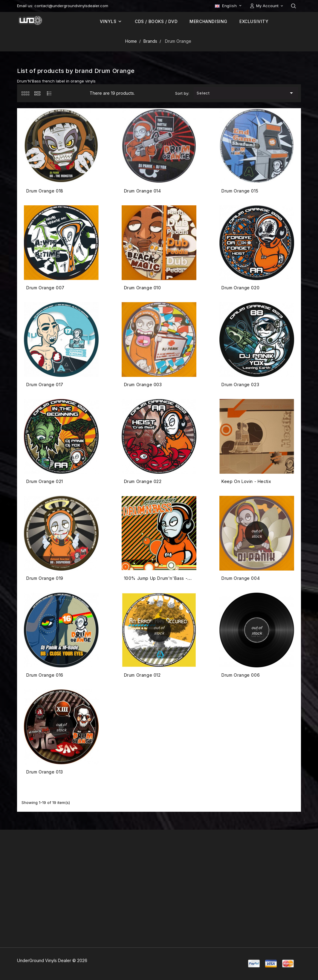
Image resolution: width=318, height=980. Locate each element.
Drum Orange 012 (142, 675)
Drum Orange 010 (143, 288)
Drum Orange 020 (240, 288)
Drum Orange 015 (240, 191)
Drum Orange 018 (45, 191)
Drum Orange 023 (240, 384)
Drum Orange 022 (143, 481)
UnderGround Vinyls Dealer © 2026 (52, 960)
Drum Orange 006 (241, 675)
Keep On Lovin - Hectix (246, 481)
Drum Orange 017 (45, 384)
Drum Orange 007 (45, 288)
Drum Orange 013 (45, 772)
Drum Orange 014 (143, 191)
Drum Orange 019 (45, 578)
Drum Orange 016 (45, 675)
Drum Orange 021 (45, 481)
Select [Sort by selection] (246, 93)
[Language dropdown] (229, 6)
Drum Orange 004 (241, 578)
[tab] (25, 93)
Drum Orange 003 (143, 384)
